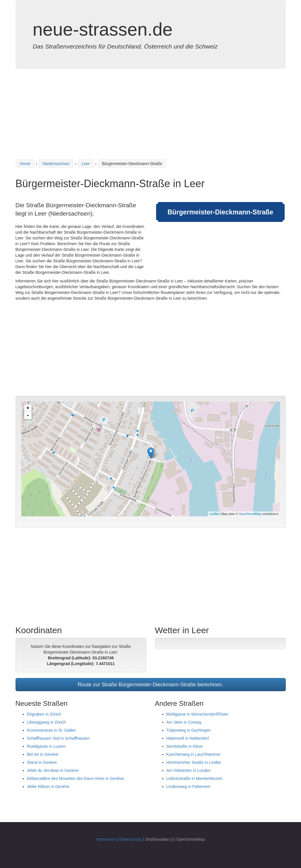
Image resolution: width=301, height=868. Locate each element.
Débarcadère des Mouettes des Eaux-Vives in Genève (76, 778)
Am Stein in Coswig (184, 722)
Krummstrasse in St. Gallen (51, 730)
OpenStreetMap (250, 514)
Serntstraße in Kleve (185, 746)
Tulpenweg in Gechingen (189, 730)
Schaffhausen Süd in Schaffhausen (58, 738)
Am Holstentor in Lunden (189, 770)
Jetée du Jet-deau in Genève (53, 770)
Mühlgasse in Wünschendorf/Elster (198, 714)
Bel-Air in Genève (43, 754)
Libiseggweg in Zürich (46, 722)
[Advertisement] (151, 118)
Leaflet (214, 514)
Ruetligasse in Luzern (46, 746)
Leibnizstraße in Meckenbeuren (194, 778)
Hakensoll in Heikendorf (188, 738)
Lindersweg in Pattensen (188, 786)
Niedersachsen (56, 164)
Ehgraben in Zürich (44, 714)
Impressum (106, 839)
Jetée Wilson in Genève (48, 786)
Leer (86, 164)
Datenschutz (131, 839)
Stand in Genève (42, 762)
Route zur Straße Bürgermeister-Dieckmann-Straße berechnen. (150, 685)
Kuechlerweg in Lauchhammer (194, 754)
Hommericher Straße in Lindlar (194, 762)
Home (25, 164)
